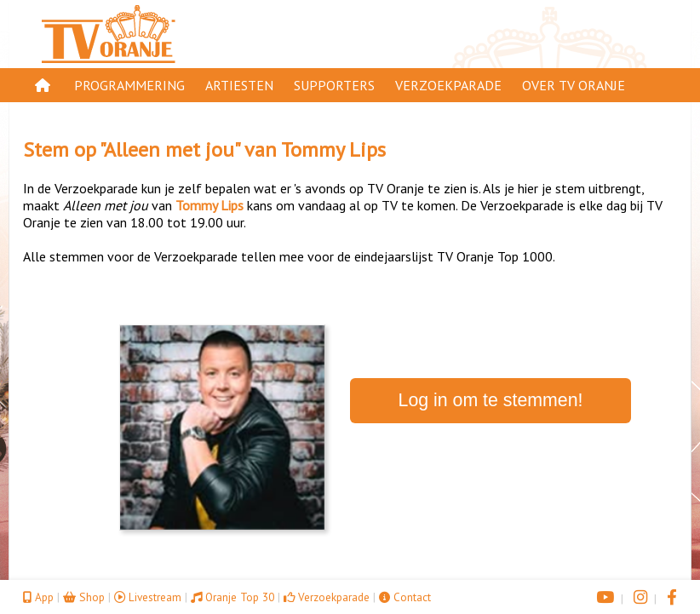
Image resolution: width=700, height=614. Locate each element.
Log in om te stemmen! (491, 400)
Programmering (129, 85)
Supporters (334, 85)
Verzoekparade (448, 85)
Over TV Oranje (574, 85)
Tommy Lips (333, 149)
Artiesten (239, 85)
